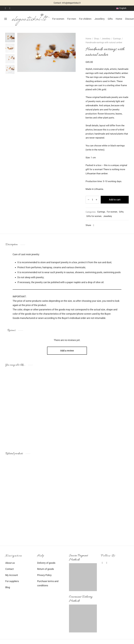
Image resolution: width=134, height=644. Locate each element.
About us (10, 563)
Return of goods (46, 569)
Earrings (117, 39)
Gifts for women (94, 216)
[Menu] (6, 19)
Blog (8, 587)
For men (72, 19)
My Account (12, 575)
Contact (9, 569)
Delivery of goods (46, 563)
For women (58, 19)
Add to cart (115, 200)
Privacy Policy (44, 575)
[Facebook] (6, 8)
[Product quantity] (92, 200)
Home (119, 19)
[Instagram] (10, 8)
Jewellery (100, 19)
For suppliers (12, 581)
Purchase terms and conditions (48, 583)
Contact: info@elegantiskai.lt (67, 3)
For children (85, 19)
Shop (96, 39)
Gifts (110, 19)
